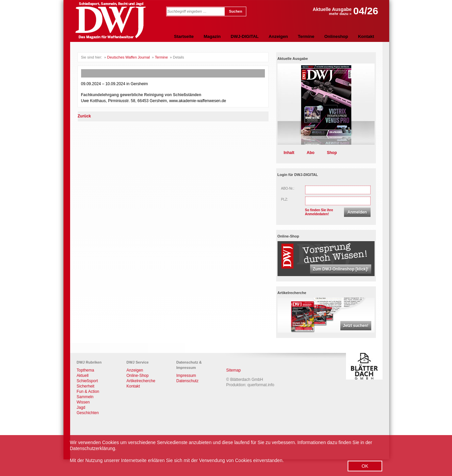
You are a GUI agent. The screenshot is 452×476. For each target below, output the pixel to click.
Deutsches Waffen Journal (128, 57)
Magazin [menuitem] (212, 36)
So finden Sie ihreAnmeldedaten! (319, 212)
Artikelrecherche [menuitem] (141, 381)
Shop (332, 153)
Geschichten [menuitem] (88, 413)
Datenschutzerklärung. (93, 448)
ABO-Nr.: (288, 188)
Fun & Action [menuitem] (88, 392)
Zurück (84, 116)
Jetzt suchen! (356, 326)
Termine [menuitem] (306, 36)
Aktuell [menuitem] (83, 376)
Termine (161, 57)
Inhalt (289, 153)
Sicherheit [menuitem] (86, 386)
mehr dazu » (340, 13)
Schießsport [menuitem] (87, 381)
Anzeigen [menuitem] (278, 36)
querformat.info (261, 385)
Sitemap (234, 370)
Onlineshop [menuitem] (336, 36)
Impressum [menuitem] (186, 376)
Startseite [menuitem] (184, 36)
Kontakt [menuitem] (366, 36)
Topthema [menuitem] (86, 370)
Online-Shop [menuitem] (138, 376)
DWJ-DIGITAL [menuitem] (245, 36)
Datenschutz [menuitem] (188, 381)
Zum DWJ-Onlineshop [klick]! (340, 269)
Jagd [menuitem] (81, 407)
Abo (311, 153)
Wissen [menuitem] (83, 402)
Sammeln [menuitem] (85, 397)
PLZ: (285, 199)
